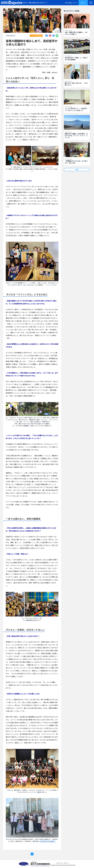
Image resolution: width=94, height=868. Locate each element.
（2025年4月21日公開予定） (47, 841)
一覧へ (77, 170)
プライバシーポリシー (63, 863)
